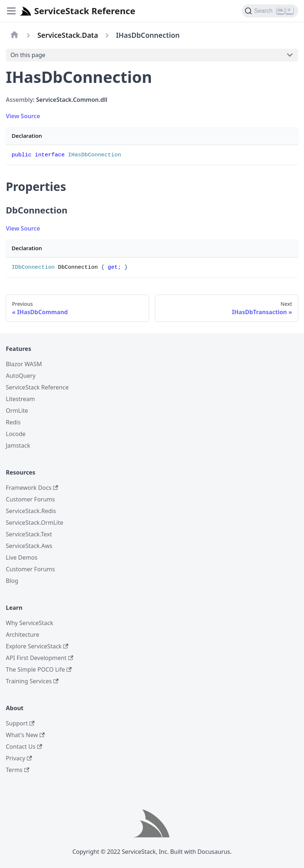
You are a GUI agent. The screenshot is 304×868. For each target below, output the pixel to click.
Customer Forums (30, 499)
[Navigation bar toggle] (11, 11)
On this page (28, 55)
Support (20, 723)
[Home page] (15, 35)
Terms (17, 770)
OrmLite (17, 411)
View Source (23, 116)
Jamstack (18, 445)
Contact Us (24, 747)
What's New (25, 735)
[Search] (270, 11)
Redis (13, 422)
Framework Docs (32, 488)
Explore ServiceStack (37, 646)
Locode (16, 434)
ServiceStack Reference (37, 387)
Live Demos (22, 557)
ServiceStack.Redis (31, 511)
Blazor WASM (24, 364)
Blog (12, 581)
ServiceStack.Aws (29, 546)
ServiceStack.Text (29, 534)
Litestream (20, 399)
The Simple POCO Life (39, 669)
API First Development (39, 658)
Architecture (23, 635)
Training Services (32, 681)
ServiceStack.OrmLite (35, 523)
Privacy (19, 758)
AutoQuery (21, 376)
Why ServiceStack (29, 623)
